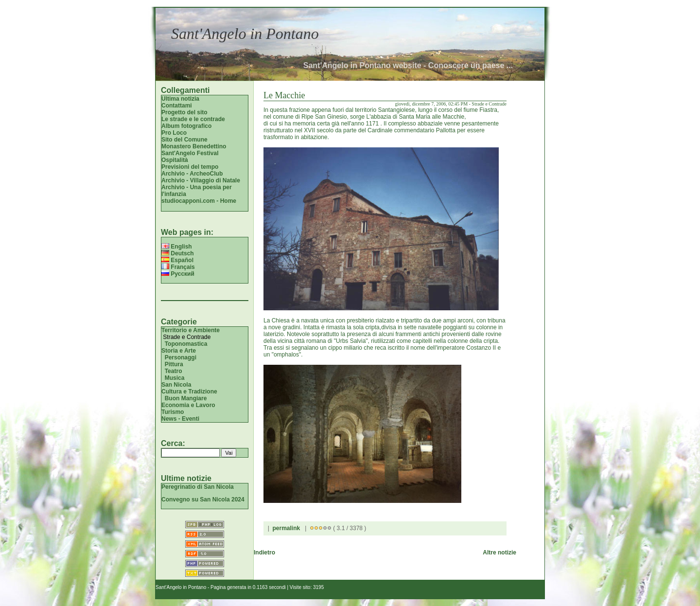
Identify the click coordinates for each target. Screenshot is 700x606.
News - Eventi (180, 419)
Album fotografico (186, 126)
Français (178, 267)
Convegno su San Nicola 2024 (203, 499)
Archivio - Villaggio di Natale (201, 180)
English (177, 247)
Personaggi (181, 357)
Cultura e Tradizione (189, 392)
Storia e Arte (179, 351)
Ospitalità (175, 160)
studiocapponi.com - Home (199, 201)
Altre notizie (499, 553)
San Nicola (176, 385)
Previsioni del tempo (190, 167)
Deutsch (178, 253)
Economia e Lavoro (188, 405)
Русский (178, 274)
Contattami (177, 106)
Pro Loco (174, 133)
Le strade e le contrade (193, 119)
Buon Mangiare (186, 398)
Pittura (174, 364)
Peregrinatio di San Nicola (198, 487)
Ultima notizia (180, 99)
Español (177, 260)
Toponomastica (186, 344)
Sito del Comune (184, 140)
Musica (175, 378)
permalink (286, 528)
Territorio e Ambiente (191, 330)
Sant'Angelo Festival (190, 153)
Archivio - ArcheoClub (192, 174)
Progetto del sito (184, 112)
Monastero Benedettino (194, 146)
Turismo (173, 412)
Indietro (264, 553)
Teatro (174, 371)
